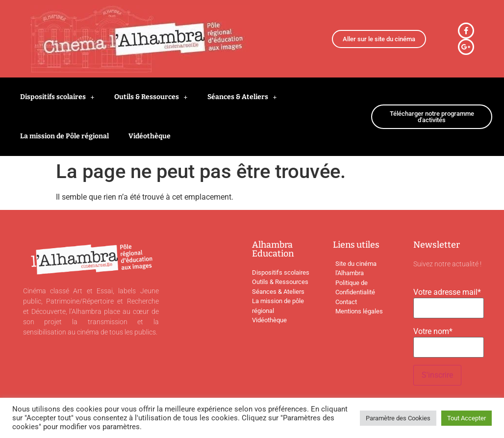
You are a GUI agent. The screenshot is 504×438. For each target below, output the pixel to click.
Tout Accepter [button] (466, 418)
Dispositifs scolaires (57, 97)
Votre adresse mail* (447, 292)
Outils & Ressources (151, 97)
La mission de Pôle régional (64, 136)
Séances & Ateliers (242, 97)
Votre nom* (433, 332)
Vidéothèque (150, 136)
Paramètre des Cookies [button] (398, 418)
